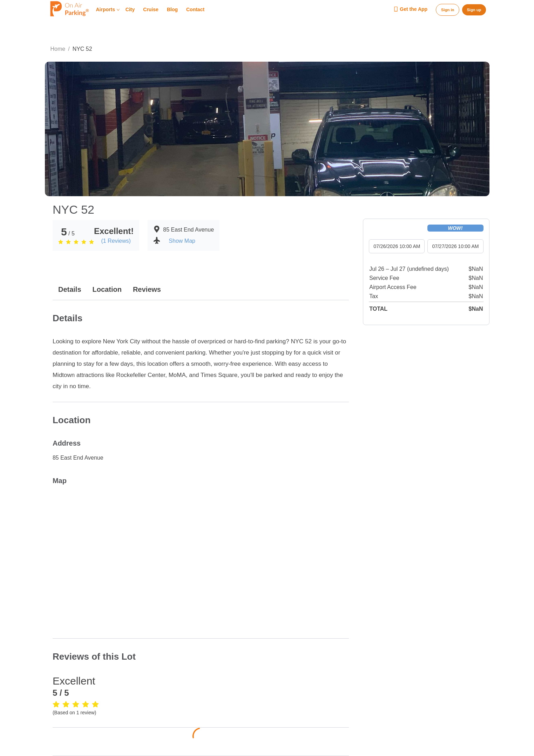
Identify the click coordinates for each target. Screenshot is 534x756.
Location (107, 289)
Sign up (474, 10)
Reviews (147, 289)
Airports (108, 10)
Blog (172, 10)
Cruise (151, 10)
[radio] (61, 242)
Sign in (448, 10)
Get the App (410, 9)
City (130, 10)
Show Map (182, 241)
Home (58, 49)
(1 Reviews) (116, 241)
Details (70, 289)
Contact (195, 10)
